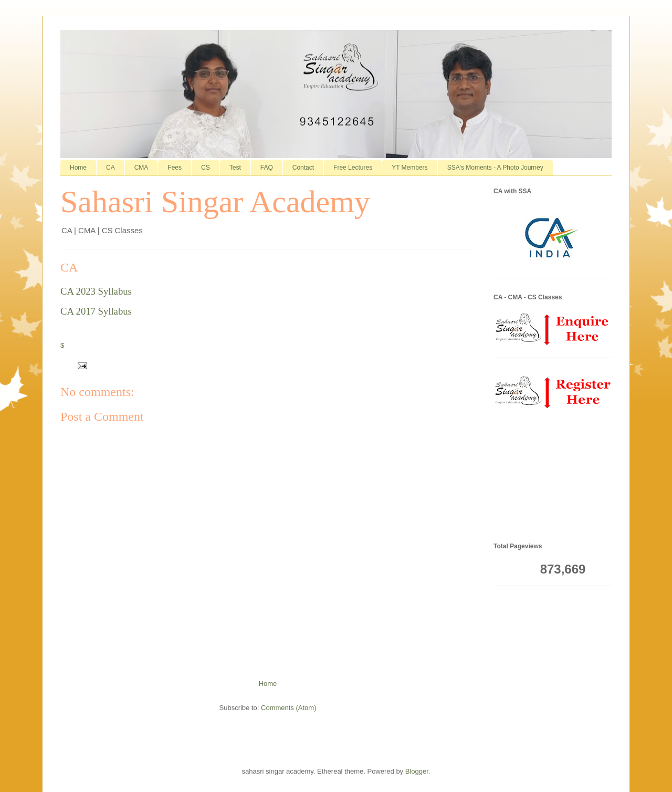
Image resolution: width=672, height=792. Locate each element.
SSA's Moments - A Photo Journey (495, 168)
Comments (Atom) (288, 708)
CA (111, 168)
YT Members (409, 168)
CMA (141, 168)
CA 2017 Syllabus (96, 311)
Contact (303, 168)
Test (235, 168)
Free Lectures (353, 168)
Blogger (417, 771)
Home (78, 168)
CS (206, 168)
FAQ (267, 168)
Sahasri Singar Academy (215, 202)
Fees (175, 168)
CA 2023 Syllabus (96, 291)
